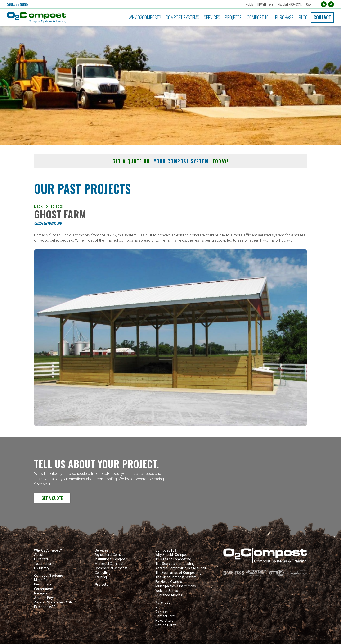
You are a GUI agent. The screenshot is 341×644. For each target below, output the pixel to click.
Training (101, 577)
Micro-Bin (41, 580)
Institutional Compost (111, 559)
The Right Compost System (176, 577)
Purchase (284, 17)
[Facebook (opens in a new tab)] (331, 4)
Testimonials (44, 564)
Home (249, 4)
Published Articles (169, 595)
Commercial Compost (111, 568)
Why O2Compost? (145, 17)
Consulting (103, 573)
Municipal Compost (109, 564)
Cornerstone (43, 589)
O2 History (42, 568)
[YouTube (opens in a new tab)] (323, 4)
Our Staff (41, 559)
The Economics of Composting (178, 573)
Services (212, 17)
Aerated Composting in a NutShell (181, 568)
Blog (303, 17)
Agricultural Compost (111, 555)
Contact (322, 17)
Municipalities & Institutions (176, 586)
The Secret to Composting (175, 564)
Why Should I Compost (172, 555)
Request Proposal (289, 4)
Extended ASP (45, 607)
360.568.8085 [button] (18, 4)
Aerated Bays (44, 598)
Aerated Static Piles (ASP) (54, 602)
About (39, 555)
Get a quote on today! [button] (170, 161)
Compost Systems (182, 17)
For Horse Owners (169, 582)
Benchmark (43, 584)
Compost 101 (258, 17)
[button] (57, 17)
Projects (233, 17)
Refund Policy (166, 625)
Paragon (40, 593)
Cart (309, 4)
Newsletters (265, 4)
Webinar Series (167, 591)
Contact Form (166, 616)
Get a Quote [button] (52, 498)
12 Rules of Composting (173, 559)
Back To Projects (48, 206)
